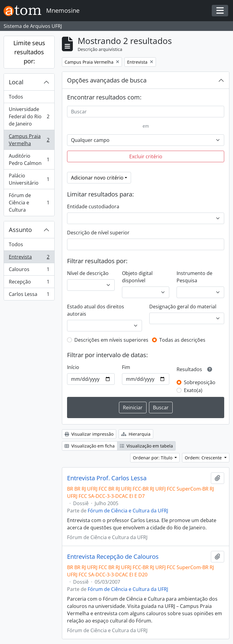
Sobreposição (200, 382)
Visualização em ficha (90, 446)
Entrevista (29, 258)
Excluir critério (146, 156)
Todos (16, 97)
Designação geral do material (183, 307)
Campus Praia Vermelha (29, 140)
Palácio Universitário (29, 179)
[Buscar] (146, 112)
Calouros (29, 271)
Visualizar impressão (89, 434)
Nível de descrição (88, 273)
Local (16, 82)
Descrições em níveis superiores (111, 340)
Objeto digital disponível (137, 277)
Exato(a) (193, 390)
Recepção (29, 283)
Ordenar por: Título (153, 458)
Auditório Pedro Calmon (29, 159)
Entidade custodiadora (93, 206)
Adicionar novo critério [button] (97, 178)
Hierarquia (136, 434)
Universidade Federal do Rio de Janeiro (29, 116)
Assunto (20, 230)
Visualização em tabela (146, 446)
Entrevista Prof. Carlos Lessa (107, 478)
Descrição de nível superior (98, 233)
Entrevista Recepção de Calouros (113, 557)
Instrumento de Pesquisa (194, 277)
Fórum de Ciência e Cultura (29, 203)
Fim (126, 367)
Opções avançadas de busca (107, 80)
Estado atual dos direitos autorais (96, 310)
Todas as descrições (182, 340)
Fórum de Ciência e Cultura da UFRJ (128, 511)
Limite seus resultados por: (29, 52)
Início (73, 367)
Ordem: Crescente (204, 458)
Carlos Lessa (29, 295)
